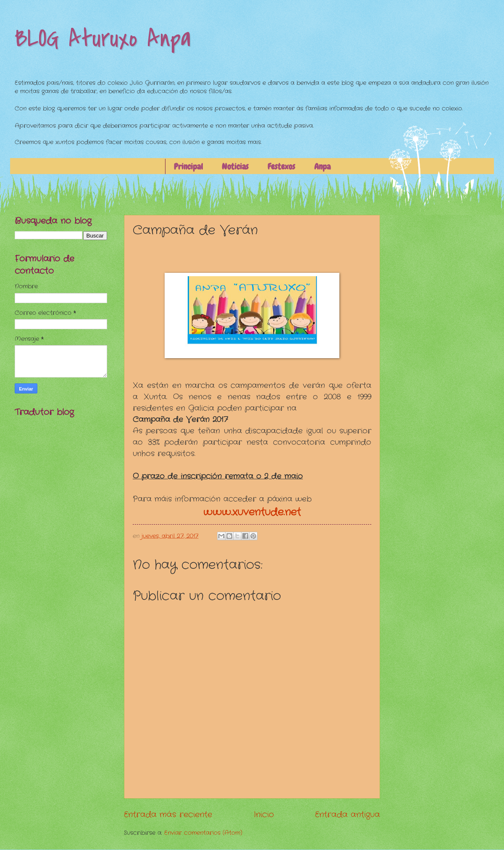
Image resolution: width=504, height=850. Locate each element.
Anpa (322, 166)
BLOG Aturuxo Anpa (103, 39)
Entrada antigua (348, 815)
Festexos (281, 166)
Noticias (235, 166)
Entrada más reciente (168, 815)
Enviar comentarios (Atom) (203, 833)
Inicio (264, 815)
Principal (188, 166)
